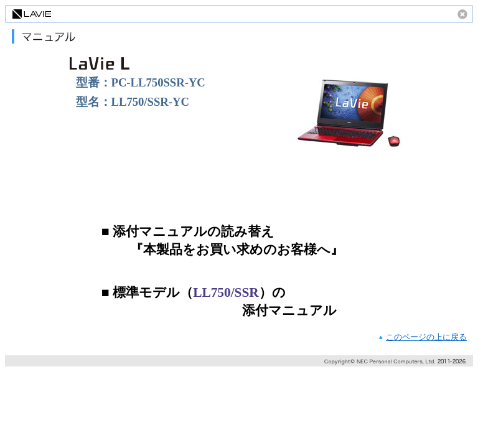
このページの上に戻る (426, 337)
